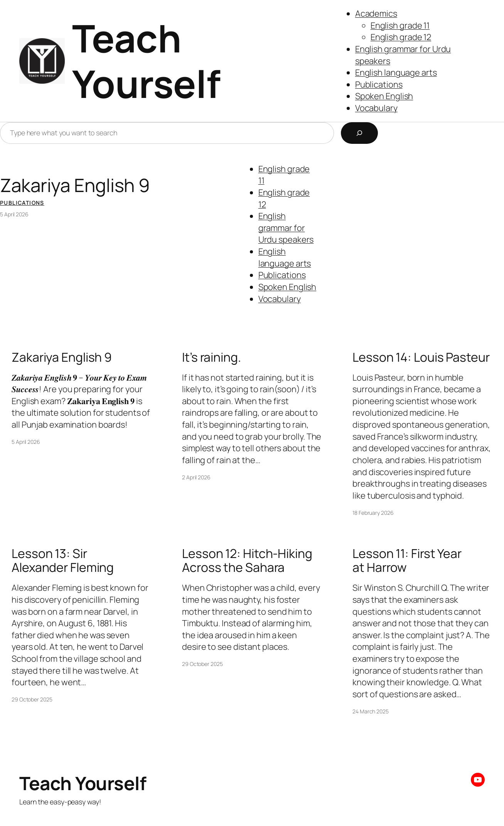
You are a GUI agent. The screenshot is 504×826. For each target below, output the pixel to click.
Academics (376, 13)
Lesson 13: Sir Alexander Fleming (63, 561)
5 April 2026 (14, 214)
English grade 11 (400, 25)
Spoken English (384, 96)
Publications (379, 84)
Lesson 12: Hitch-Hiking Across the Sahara (247, 561)
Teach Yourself (146, 61)
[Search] (359, 133)
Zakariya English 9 (75, 185)
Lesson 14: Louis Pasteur (421, 357)
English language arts (396, 72)
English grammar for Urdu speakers (286, 228)
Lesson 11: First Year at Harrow (407, 561)
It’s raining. (212, 357)
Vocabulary (376, 108)
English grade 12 (401, 37)
